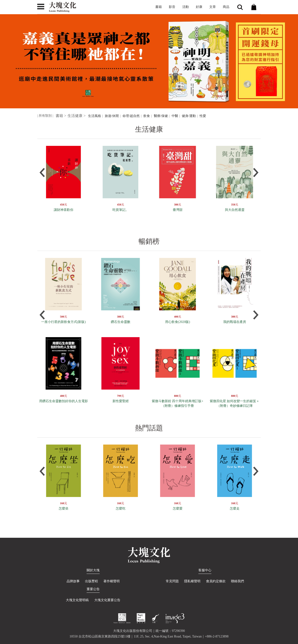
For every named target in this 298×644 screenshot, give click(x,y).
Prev (42, 173)
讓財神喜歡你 (64, 210)
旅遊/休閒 (112, 116)
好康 (199, 7)
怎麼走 (235, 509)
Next (256, 173)
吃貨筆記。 (121, 210)
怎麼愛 (178, 509)
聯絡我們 (237, 581)
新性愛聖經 (121, 401)
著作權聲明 (112, 581)
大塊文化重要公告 (107, 600)
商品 (226, 7)
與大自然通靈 (235, 210)
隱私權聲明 (192, 581)
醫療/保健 (161, 116)
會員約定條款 (216, 581)
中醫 (175, 116)
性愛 (203, 116)
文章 (213, 7)
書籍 (159, 7)
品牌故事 (73, 581)
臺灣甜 (178, 210)
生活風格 (95, 116)
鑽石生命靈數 (121, 322)
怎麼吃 (121, 509)
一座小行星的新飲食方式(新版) (63, 322)
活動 (186, 7)
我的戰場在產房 (235, 322)
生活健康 (75, 116)
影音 (172, 7)
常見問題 (172, 581)
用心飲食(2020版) (178, 322)
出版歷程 (91, 581)
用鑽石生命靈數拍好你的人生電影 (64, 401)
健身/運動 (189, 116)
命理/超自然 (131, 116)
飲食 (147, 116)
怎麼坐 (64, 509)
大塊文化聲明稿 (77, 600)
